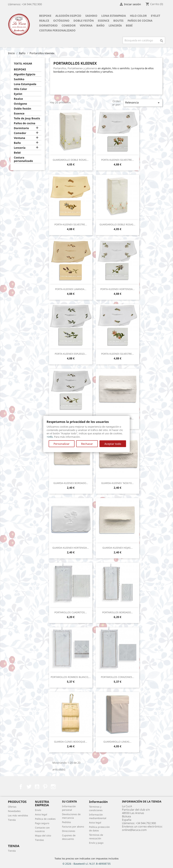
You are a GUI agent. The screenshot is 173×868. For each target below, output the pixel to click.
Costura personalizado (57, 30)
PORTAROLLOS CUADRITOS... (71, 612)
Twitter (29, 787)
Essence (104, 21)
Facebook (21, 787)
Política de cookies (45, 819)
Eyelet (156, 16)
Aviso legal (41, 814)
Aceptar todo (113, 444)
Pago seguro (42, 823)
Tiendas (39, 840)
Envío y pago (96, 843)
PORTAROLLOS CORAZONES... (118, 677)
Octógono (61, 21)
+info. (50, 437)
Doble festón (84, 21)
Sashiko (91, 16)
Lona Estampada (114, 16)
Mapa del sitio (43, 836)
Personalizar (62, 444)
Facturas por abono (73, 827)
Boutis (118, 21)
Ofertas (12, 807)
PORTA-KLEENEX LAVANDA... (71, 289)
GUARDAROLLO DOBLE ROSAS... (71, 160)
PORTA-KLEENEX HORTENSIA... (118, 289)
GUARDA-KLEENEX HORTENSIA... (71, 548)
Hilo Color (138, 16)
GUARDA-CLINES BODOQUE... (71, 742)
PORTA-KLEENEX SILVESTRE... (118, 160)
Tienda (12, 820)
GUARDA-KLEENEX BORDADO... (71, 483)
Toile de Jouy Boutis (27, 118)
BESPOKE (45, 16)
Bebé (129, 25)
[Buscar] (144, 40)
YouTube (37, 787)
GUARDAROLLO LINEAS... (117, 742)
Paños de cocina (140, 21)
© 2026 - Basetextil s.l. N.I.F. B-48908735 (87, 864)
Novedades (14, 811)
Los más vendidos (18, 815)
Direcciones (69, 831)
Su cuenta (69, 801)
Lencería (115, 25)
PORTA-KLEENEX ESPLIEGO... (71, 354)
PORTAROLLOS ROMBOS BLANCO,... (71, 677)
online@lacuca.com (134, 830)
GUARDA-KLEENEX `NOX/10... (117, 483)
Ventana (86, 25)
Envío (38, 810)
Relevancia (143, 103)
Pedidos (66, 822)
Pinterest (45, 787)
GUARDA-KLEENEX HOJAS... (118, 548)
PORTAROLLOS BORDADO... (118, 612)
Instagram (53, 787)
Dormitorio (48, 25)
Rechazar (87, 444)
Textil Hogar (23, 63)
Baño (101, 25)
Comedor (69, 25)
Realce (44, 21)
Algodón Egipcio (68, 16)
